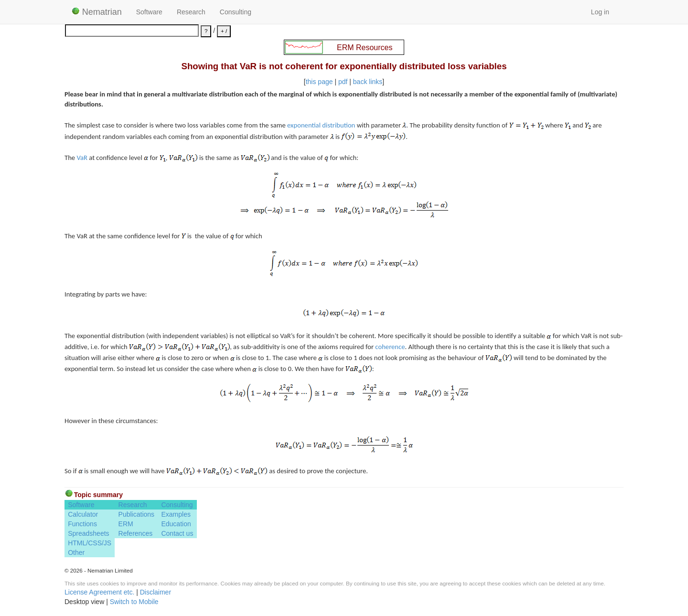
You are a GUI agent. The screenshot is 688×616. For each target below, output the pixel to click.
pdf (343, 82)
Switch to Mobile (134, 602)
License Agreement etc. (99, 592)
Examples (176, 514)
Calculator (83, 514)
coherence (390, 347)
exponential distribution (321, 125)
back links (368, 82)
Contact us (177, 533)
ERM (126, 524)
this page (319, 82)
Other (76, 552)
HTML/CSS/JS (90, 543)
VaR (82, 158)
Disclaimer (156, 592)
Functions (82, 524)
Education (176, 524)
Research (191, 12)
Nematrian (97, 12)
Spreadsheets (88, 533)
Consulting (236, 12)
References (136, 533)
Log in (600, 12)
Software (149, 12)
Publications (137, 514)
